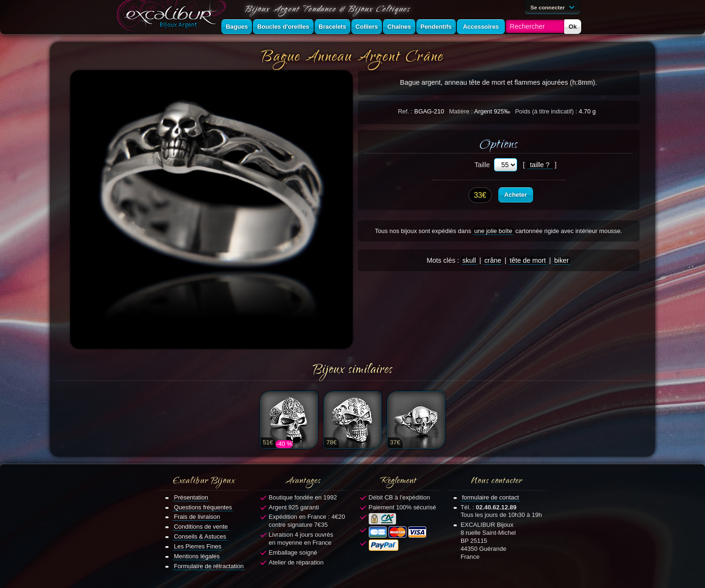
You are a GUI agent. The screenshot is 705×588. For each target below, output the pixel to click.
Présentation (191, 497)
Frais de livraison (197, 517)
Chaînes (399, 27)
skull (469, 260)
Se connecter (554, 7)
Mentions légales (197, 556)
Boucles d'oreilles (283, 27)
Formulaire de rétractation (209, 566)
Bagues (237, 27)
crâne (493, 260)
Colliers (367, 27)
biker (562, 260)
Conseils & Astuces (200, 536)
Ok (572, 27)
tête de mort (528, 260)
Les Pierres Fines (198, 546)
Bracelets (332, 27)
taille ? (540, 165)
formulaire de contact (490, 497)
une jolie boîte (493, 231)
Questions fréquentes (203, 507)
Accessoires (481, 27)
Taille (482, 165)
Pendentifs (436, 27)
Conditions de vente (201, 527)
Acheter (516, 195)
